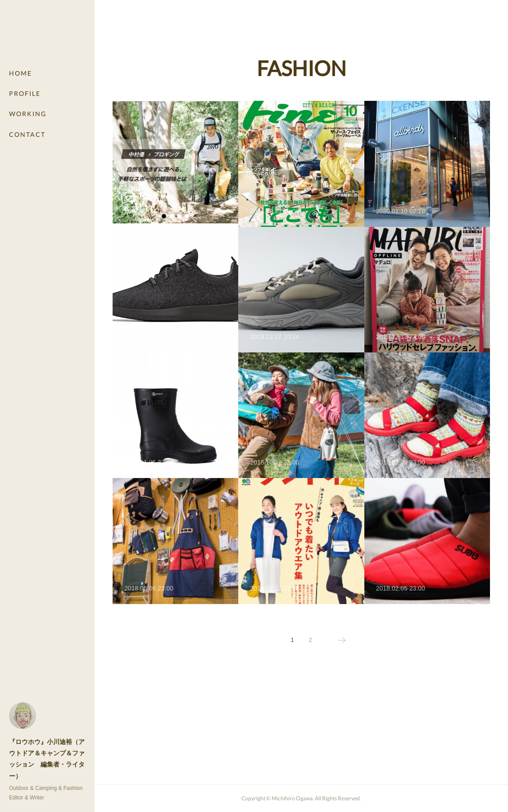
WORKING (28, 114)
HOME (20, 73)
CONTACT (27, 134)
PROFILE (25, 93)
